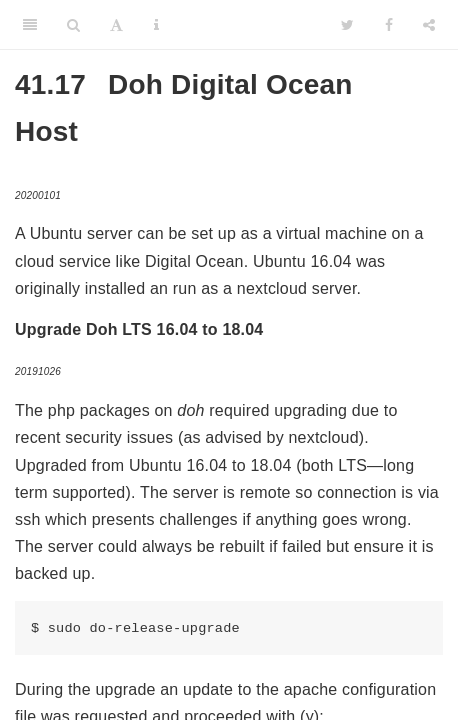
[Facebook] (389, 25)
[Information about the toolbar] (156, 25)
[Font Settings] (116, 25)
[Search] (73, 25)
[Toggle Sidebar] (30, 25)
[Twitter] (347, 25)
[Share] (429, 25)
